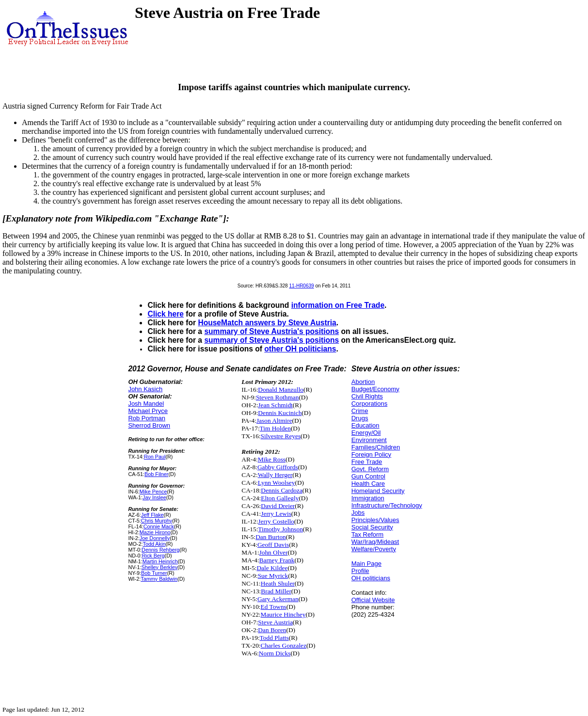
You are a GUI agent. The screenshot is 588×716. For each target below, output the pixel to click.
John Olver (274, 552)
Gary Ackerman (278, 599)
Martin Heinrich (160, 561)
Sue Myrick (273, 576)
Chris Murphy (157, 521)
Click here (166, 314)
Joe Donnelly (155, 538)
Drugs (360, 418)
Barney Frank (277, 560)
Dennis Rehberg (160, 550)
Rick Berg (153, 556)
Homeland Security (378, 491)
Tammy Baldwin (159, 579)
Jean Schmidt (275, 405)
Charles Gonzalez (284, 645)
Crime (360, 411)
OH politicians (371, 578)
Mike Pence (153, 492)
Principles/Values (375, 520)
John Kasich (145, 389)
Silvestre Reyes (281, 436)
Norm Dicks (275, 653)
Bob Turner (154, 573)
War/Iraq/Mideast (375, 542)
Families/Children (376, 447)
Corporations (369, 404)
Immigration (368, 498)
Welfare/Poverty (374, 549)
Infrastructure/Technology (387, 505)
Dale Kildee (272, 568)
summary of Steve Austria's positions (271, 331)
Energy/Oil (366, 433)
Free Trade (367, 462)
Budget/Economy (375, 389)
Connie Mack (159, 526)
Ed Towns (274, 607)
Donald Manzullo (281, 390)
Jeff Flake (152, 515)
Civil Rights (367, 396)
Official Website (373, 600)
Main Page (366, 564)
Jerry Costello (276, 521)
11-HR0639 (301, 286)
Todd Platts (274, 638)
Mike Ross (272, 459)
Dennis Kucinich (280, 413)
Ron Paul (155, 457)
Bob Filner (156, 474)
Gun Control (368, 476)
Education (366, 425)
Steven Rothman (277, 397)
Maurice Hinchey (283, 614)
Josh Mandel (146, 404)
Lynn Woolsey (277, 483)
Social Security (372, 527)
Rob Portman (147, 418)
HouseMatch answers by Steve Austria (267, 323)
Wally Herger (275, 475)
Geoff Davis (273, 545)
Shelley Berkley (159, 567)
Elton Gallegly (280, 498)
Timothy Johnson (280, 529)
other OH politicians (300, 349)
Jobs (358, 513)
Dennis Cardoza (282, 490)
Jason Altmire (274, 421)
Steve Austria (275, 622)
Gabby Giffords (278, 467)
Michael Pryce (148, 411)
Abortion (363, 382)
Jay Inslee (154, 497)
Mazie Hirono (155, 532)
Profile (360, 571)
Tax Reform (367, 534)
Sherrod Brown (149, 425)
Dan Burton (271, 537)
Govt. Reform (370, 469)
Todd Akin (154, 544)
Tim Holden (275, 428)
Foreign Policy (371, 454)
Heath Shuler (278, 583)
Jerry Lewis (276, 514)
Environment (369, 440)
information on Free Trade (338, 305)
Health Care (368, 484)
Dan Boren (272, 630)
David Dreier (278, 506)
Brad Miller (276, 591)
